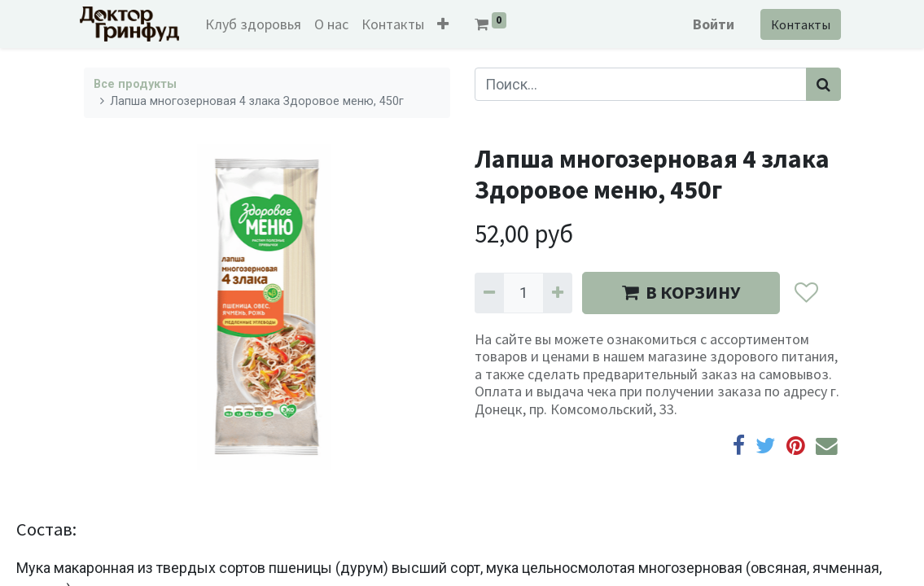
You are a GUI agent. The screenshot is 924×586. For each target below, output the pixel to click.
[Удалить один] (489, 293)
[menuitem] (256, 24)
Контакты (797, 24)
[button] (446, 24)
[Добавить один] (558, 293)
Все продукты (135, 84)
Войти (710, 24)
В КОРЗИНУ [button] (681, 292)
